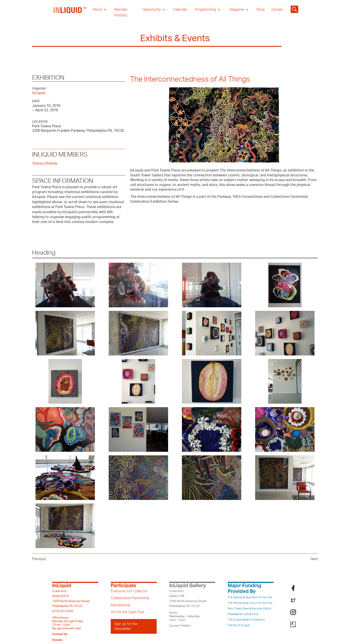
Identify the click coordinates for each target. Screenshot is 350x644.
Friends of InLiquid (239, 625)
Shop (261, 10)
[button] (99, 10)
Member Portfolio (121, 12)
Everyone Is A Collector (129, 591)
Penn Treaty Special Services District (250, 609)
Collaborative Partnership (130, 598)
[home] (70, 12)
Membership (121, 605)
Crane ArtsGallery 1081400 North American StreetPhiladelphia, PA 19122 (188, 599)
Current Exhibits (180, 626)
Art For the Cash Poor (128, 612)
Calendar (180, 10)
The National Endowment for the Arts (250, 597)
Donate (277, 10)
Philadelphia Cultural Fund (243, 614)
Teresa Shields (45, 163)
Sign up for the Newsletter (126, 626)
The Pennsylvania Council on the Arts (250, 603)
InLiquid (39, 93)
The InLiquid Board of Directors (246, 620)
